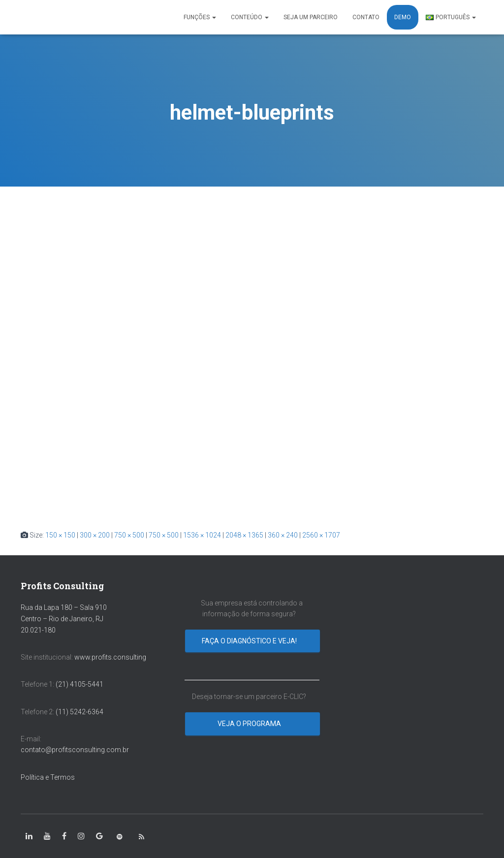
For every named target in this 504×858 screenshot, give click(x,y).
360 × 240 (283, 535)
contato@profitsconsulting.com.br (75, 750)
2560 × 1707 (321, 535)
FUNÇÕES (200, 17)
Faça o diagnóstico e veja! (250, 641)
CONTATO (366, 17)
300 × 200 (95, 535)
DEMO (403, 17)
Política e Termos (48, 777)
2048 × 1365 (244, 535)
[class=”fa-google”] (99, 836)
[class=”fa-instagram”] (81, 836)
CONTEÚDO (250, 17)
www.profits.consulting (110, 657)
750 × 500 (129, 535)
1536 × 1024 (202, 535)
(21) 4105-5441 (79, 684)
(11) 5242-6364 (80, 712)
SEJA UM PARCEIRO (311, 17)
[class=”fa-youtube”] (47, 836)
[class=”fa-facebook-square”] (64, 836)
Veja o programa (250, 724)
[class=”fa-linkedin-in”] (29, 836)
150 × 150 (60, 535)
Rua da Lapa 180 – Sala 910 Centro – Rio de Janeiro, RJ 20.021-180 (64, 619)
